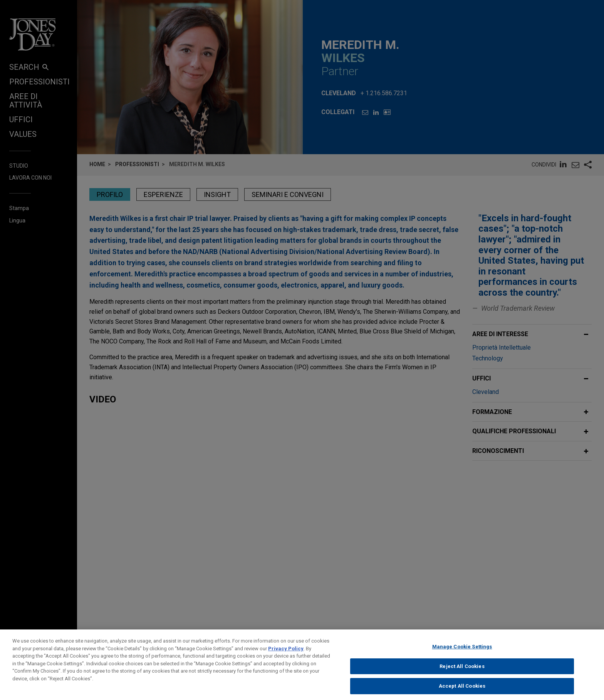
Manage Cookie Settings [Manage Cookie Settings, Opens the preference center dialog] (462, 662)
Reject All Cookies (462, 681)
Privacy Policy (286, 664)
